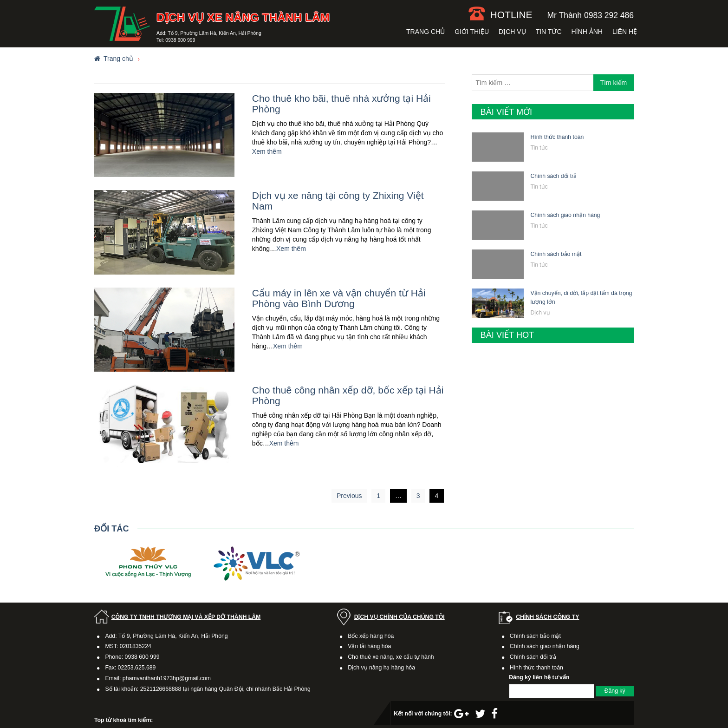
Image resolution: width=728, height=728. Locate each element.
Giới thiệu (472, 32)
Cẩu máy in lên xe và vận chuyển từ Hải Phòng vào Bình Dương (339, 298)
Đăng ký (615, 691)
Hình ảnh (587, 32)
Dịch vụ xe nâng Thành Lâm (243, 17)
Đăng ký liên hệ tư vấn (539, 677)
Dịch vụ (512, 32)
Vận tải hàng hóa (369, 646)
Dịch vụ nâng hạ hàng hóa (381, 668)
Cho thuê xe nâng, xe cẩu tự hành (391, 657)
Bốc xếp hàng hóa (371, 636)
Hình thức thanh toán (557, 137)
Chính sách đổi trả (553, 176)
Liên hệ (625, 32)
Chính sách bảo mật (556, 254)
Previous (349, 496)
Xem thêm (267, 151)
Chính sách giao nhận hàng (565, 215)
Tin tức (549, 32)
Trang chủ (426, 32)
